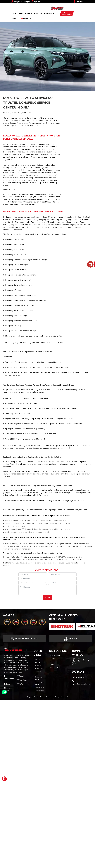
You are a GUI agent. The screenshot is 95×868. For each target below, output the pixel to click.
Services (38, 14)
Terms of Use (55, 668)
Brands (28, 14)
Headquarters (9, 678)
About (13, 14)
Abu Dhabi (23, 680)
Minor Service (39, 688)
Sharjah (8, 684)
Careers (53, 659)
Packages (49, 14)
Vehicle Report (55, 656)
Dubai (21, 676)
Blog (52, 662)
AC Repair (38, 666)
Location (78, 2)
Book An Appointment (25, 639)
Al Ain (21, 684)
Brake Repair (39, 669)
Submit (48, 597)
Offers (20, 14)
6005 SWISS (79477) (21, 2)
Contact (14, 18)
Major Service (39, 691)
